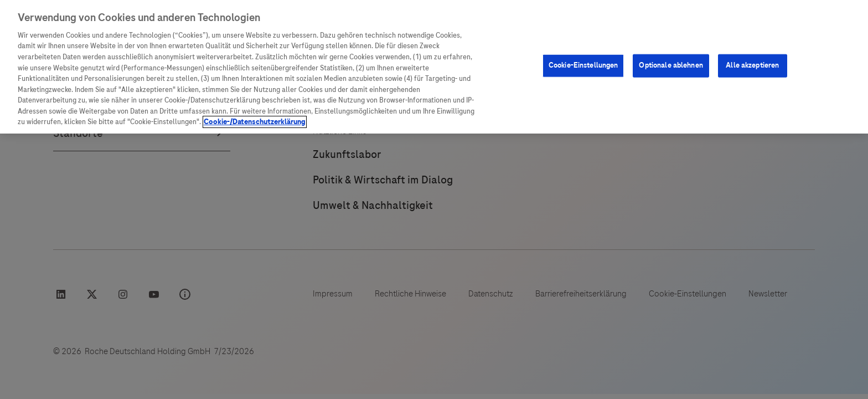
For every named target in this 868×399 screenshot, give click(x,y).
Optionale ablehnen (671, 65)
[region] (434, 67)
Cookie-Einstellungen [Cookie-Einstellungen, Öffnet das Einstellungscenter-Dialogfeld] (583, 65)
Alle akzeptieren (752, 65)
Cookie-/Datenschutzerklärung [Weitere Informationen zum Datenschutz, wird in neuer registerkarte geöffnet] (255, 122)
